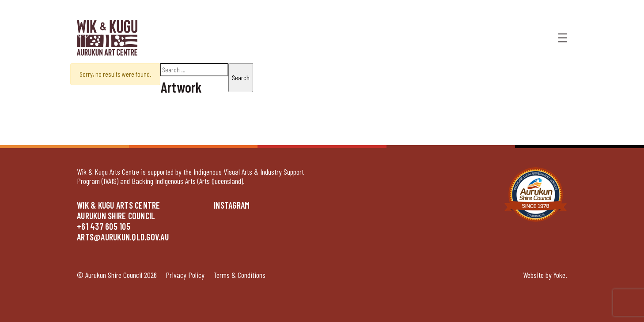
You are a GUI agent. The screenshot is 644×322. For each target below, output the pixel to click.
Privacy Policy (185, 275)
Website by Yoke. (545, 275)
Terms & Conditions (239, 275)
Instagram (232, 205)
